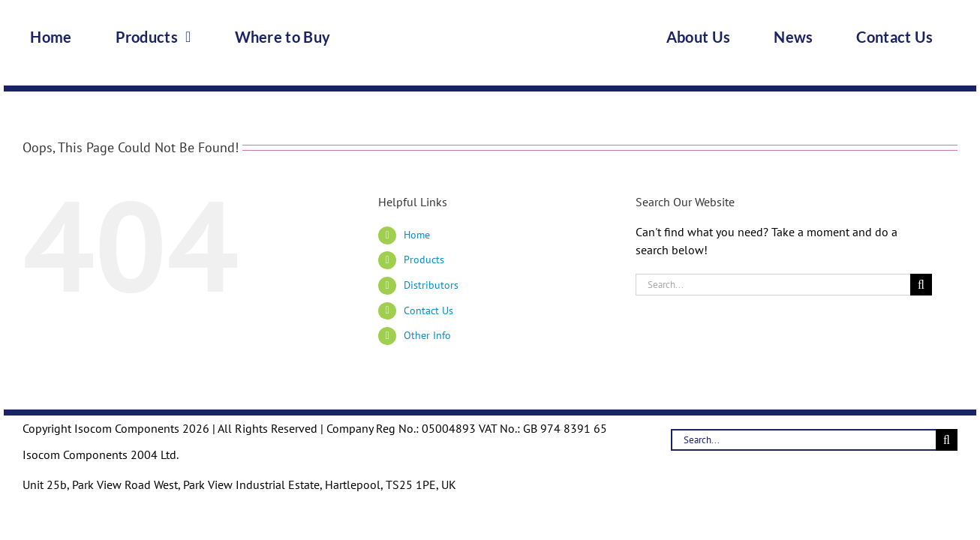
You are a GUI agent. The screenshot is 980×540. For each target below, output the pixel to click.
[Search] (921, 285)
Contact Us (428, 310)
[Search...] (773, 285)
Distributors (431, 285)
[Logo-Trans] (490, 10)
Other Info (427, 335)
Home (417, 235)
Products (424, 259)
